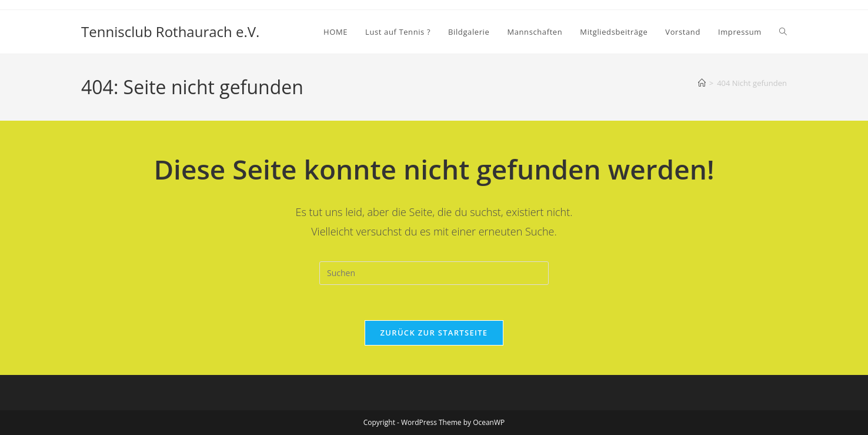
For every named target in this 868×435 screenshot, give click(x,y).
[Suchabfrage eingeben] (434, 273)
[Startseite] (702, 83)
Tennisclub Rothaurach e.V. (170, 31)
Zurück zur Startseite (434, 333)
